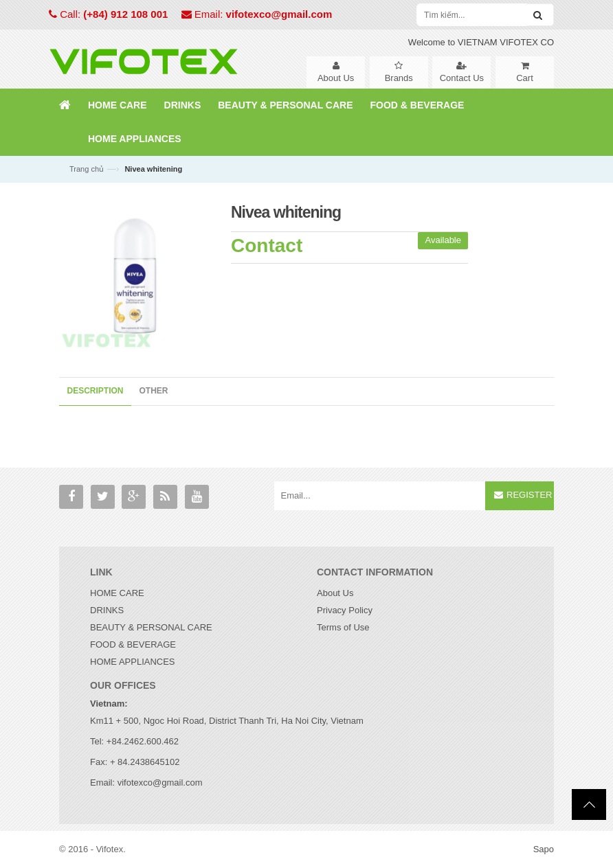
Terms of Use (343, 627)
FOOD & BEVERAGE (133, 644)
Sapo (544, 849)
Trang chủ (87, 169)
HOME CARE (117, 593)
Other (154, 391)
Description (96, 391)
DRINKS (107, 610)
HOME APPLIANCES (133, 662)
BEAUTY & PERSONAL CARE (151, 627)
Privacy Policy (345, 610)
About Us (335, 593)
